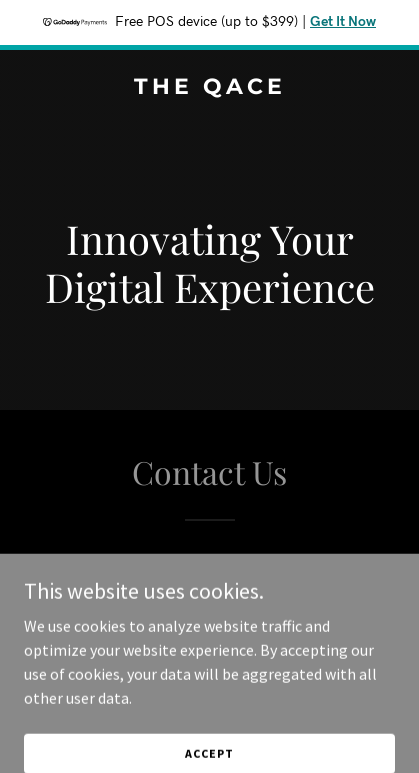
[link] (209, 88)
